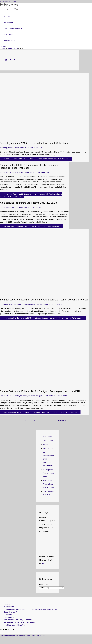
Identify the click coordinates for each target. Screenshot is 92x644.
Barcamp (4, 148)
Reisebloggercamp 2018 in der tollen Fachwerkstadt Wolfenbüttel (34, 143)
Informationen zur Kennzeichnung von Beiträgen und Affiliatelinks (30, 609)
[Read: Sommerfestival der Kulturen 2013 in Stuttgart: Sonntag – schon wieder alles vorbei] (44, 295)
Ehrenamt (4, 304)
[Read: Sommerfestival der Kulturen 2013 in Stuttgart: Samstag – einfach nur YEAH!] (44, 387)
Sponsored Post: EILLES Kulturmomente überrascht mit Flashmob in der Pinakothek (29, 166)
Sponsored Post (12, 172)
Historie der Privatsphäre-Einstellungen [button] (48, 484)
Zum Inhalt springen (8, 1)
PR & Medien (9, 617)
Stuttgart (9, 207)
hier (43, 563)
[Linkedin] (1, 629)
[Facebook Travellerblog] (14, 629)
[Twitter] (3, 629)
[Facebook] (6, 629)
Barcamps (47, 445)
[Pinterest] (9, 629)
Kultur (11, 148)
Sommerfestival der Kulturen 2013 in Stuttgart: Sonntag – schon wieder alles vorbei (44, 300)
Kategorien (44, 584)
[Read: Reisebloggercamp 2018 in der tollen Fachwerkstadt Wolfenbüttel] (44, 139)
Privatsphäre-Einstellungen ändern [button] (48, 473)
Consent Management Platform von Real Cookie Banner (23, 636)
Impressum (47, 437)
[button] (3, 46)
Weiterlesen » (36, 159)
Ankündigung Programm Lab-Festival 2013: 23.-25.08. (29, 203)
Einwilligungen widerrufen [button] (14, 625)
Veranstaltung (28, 304)
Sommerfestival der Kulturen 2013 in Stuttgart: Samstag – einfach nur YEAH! (40, 391)
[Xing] (11, 629)
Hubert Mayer (10, 4)
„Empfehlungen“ (10, 612)
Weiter (62, 421)
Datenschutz (48, 441)
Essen (11, 396)
